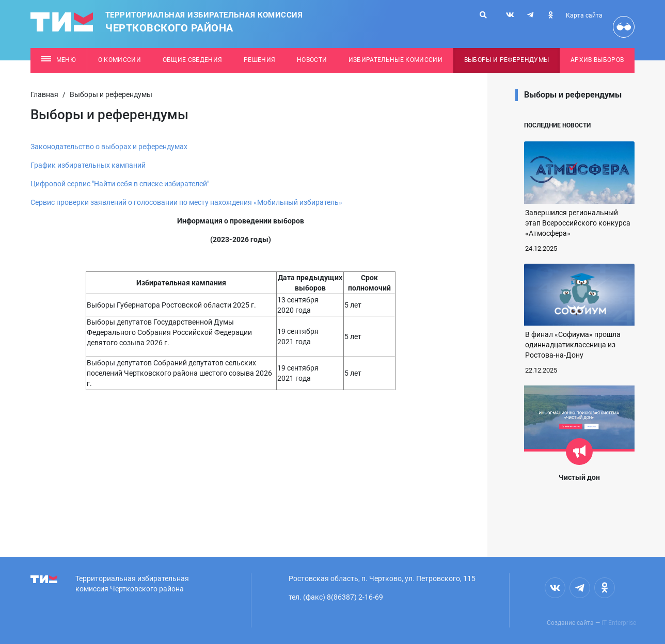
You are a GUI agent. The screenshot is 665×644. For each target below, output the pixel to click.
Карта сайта (584, 15)
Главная (44, 94)
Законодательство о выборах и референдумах (109, 147)
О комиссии (120, 60)
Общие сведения (193, 60)
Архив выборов (597, 60)
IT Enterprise (619, 623)
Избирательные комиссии (395, 60)
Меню (59, 60)
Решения (259, 60)
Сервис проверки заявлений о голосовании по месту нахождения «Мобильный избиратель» (186, 202)
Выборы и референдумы (507, 60)
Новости (312, 60)
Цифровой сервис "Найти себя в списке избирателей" (120, 184)
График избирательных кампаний (88, 165)
